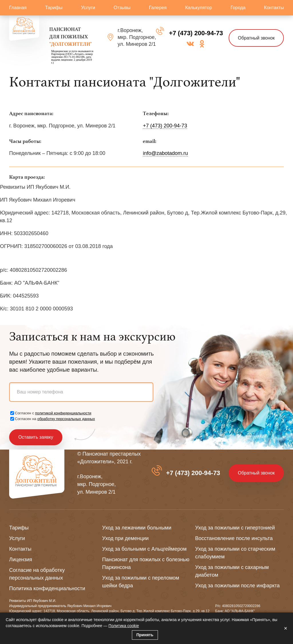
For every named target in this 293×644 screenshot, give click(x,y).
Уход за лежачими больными (137, 528)
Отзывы (122, 8)
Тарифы (54, 8)
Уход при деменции (125, 538)
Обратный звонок (256, 38)
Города (238, 8)
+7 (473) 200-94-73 (196, 33)
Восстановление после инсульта (234, 538)
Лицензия (21, 560)
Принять (145, 635)
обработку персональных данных (66, 419)
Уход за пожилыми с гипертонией (235, 528)
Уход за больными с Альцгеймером (144, 549)
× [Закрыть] (286, 628)
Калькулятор (199, 8)
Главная (18, 8)
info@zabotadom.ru (165, 153)
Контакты (274, 8)
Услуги (88, 8)
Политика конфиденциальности (47, 588)
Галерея (158, 8)
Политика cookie (124, 626)
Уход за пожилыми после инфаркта (237, 586)
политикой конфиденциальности (63, 413)
